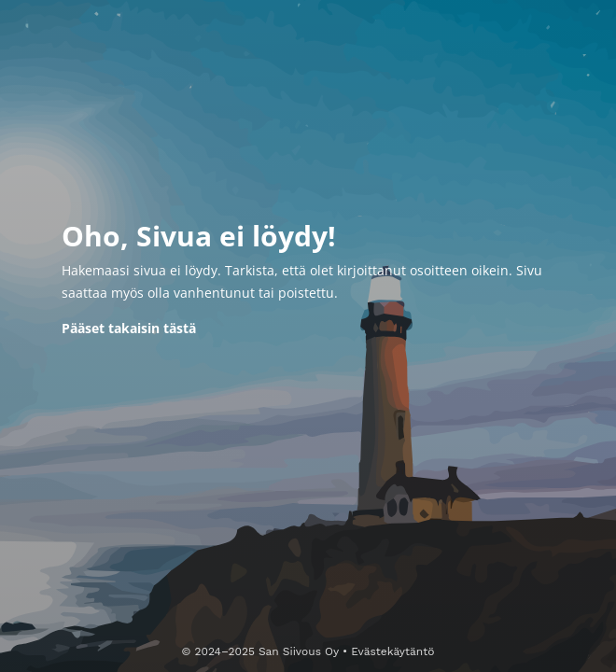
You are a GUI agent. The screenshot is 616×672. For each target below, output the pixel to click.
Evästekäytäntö (392, 651)
